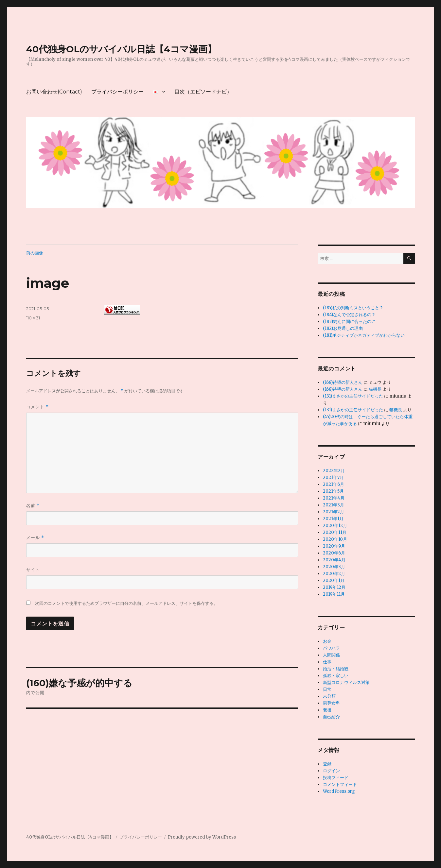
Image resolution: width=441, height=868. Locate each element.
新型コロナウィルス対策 (346, 682)
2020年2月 (334, 574)
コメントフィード (340, 784)
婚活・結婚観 (336, 669)
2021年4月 (334, 498)
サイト (33, 570)
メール (35, 538)
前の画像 (35, 253)
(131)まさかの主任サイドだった (353, 396)
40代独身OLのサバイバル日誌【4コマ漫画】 (121, 49)
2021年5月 (333, 491)
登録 (327, 764)
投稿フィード (336, 778)
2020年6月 (334, 553)
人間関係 (331, 655)
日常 (327, 689)
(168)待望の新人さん (343, 382)
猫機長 (375, 389)
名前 (33, 506)
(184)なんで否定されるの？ (349, 315)
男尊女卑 (331, 703)
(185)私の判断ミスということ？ (353, 308)
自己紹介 (331, 717)
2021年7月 (333, 477)
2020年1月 (334, 580)
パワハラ (331, 648)
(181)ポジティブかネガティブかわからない (364, 335)
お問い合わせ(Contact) (54, 92)
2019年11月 (334, 594)
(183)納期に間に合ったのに (349, 322)
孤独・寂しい (336, 676)
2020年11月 (335, 532)
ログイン (331, 771)
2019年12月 (334, 587)
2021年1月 (333, 519)
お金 (327, 641)
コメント (37, 407)
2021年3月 (334, 505)
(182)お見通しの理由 (343, 328)
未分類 (329, 696)
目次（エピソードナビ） (203, 92)
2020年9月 (334, 546)
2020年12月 (335, 526)
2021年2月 (334, 512)
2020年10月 (335, 539)
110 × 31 (33, 318)
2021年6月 (334, 484)
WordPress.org (339, 791)
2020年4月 (334, 560)
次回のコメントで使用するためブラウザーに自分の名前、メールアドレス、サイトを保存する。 (126, 603)
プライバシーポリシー (117, 92)
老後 (327, 710)
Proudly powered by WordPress (202, 837)
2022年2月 (334, 471)
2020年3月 (334, 567)
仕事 (327, 662)
